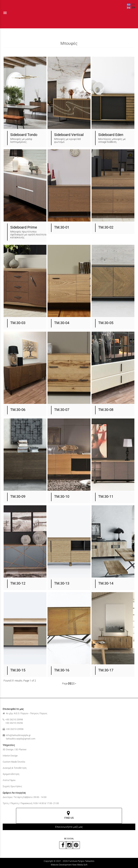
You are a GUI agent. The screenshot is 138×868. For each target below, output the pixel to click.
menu (5, 13)
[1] (70, 683)
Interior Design (10, 756)
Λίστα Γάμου (9, 780)
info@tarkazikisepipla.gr (18, 735)
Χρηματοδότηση (11, 774)
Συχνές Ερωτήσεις (12, 786)
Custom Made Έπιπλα (14, 762)
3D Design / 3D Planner (15, 749)
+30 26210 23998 (14, 720)
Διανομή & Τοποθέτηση (15, 768)
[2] (73, 683)
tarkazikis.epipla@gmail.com (21, 739)
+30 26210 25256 (14, 723)
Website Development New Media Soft (69, 865)
